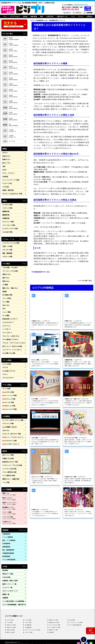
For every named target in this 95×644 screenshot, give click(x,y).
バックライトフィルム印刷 (10, 238)
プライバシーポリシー (11, 640)
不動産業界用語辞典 (8, 536)
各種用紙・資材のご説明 (9, 562)
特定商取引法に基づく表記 (31, 640)
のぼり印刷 (7, 227)
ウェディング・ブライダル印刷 (11, 449)
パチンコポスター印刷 (55, 605)
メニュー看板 (6, 303)
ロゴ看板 (5, 278)
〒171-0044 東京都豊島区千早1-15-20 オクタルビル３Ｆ (28, 624)
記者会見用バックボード (9, 310)
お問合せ (89, 16)
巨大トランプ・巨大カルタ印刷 (11, 336)
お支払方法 (50, 16)
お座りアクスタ (8, 359)
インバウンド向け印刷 (9, 452)
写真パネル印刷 (11, 610)
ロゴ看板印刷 (28, 607)
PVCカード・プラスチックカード (12, 422)
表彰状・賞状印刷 (8, 188)
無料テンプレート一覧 (9, 566)
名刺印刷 (51, 612)
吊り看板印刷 (28, 605)
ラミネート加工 (7, 181)
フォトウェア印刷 (9, 396)
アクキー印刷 (28, 603)
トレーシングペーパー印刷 (10, 178)
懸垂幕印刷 (6, 211)
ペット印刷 (6, 465)
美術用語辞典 (6, 529)
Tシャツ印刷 (6, 376)
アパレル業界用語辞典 (9, 542)
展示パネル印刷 (11, 612)
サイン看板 (6, 294)
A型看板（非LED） (9, 413)
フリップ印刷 (6, 291)
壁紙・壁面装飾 (7, 248)
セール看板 (6, 307)
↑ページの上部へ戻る (85, 281)
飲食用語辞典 (6, 539)
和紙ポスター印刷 (54, 610)
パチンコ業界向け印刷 (9, 455)
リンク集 (12, 582)
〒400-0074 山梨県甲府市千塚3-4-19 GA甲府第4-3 (27, 630)
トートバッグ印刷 (9, 383)
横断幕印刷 (6, 208)
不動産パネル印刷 (8, 443)
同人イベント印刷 (8, 439)
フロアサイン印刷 (9, 425)
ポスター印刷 (10, 600)
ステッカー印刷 (7, 245)
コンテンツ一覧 (7, 569)
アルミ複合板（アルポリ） (10, 329)
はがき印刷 (72, 600)
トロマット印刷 (7, 205)
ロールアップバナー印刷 (9, 224)
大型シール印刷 (7, 241)
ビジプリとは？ (15, 16)
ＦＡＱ (73, 16)
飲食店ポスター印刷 (54, 603)
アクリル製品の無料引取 (75, 605)
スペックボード (7, 323)
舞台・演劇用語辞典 (8, 532)
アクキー (5, 362)
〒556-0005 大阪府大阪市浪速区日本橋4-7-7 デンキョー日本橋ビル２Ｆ (33, 626)
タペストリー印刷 (8, 218)
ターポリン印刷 (7, 202)
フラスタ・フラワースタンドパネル (13, 332)
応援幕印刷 (6, 215)
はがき (4, 169)
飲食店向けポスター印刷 (9, 446)
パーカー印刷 (8, 389)
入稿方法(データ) (62, 16)
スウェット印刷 (8, 386)
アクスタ (5, 356)
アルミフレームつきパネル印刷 (32, 610)
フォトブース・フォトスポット (11, 339)
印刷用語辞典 (6, 516)
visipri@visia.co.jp (81, 5)
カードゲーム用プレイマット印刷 (12, 406)
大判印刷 (5, 175)
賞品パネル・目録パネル (9, 281)
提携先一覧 (6, 575)
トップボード (6, 319)
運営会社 (21, 640)
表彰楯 (4, 284)
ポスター (5, 153)
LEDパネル (6, 416)
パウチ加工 (6, 185)
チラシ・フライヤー (8, 172)
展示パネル (6, 271)
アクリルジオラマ (8, 365)
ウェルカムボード (8, 313)
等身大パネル (6, 268)
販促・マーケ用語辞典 (9, 523)
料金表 (25, 16)
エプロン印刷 (8, 379)
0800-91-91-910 (70, 9)
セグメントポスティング (9, 572)
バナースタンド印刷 (8, 221)
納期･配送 (34, 16)
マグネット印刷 (7, 251)
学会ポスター (6, 156)
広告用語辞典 (6, 526)
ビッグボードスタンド (10, 429)
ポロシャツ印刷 (8, 392)
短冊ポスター (6, 159)
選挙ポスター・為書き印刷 (10, 462)
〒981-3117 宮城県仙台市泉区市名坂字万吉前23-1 (26, 632)
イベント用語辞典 (8, 520)
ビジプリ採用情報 (13, 585)
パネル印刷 (10, 603)
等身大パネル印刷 (11, 607)
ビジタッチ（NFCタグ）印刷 (11, 419)
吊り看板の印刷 (7, 287)
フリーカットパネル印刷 (9, 265)
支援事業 (5, 578)
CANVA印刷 (6, 559)
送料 (42, 16)
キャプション (6, 316)
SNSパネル (6, 297)
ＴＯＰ (5, 16)
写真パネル (6, 275)
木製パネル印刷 (8, 342)
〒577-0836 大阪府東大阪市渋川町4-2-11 (25, 628)
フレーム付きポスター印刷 (11, 191)
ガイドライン (42, 640)
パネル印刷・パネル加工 (9, 262)
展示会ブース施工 (8, 556)
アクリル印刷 (6, 353)
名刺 (4, 165)
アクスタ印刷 (28, 600)
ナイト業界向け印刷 (8, 459)
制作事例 (5, 553)
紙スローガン (6, 162)
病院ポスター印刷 (54, 600)
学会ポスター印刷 (11, 605)
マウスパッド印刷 (8, 409)
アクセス (81, 16)
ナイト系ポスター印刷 (55, 607)
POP (4, 300)
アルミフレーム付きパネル (10, 326)
